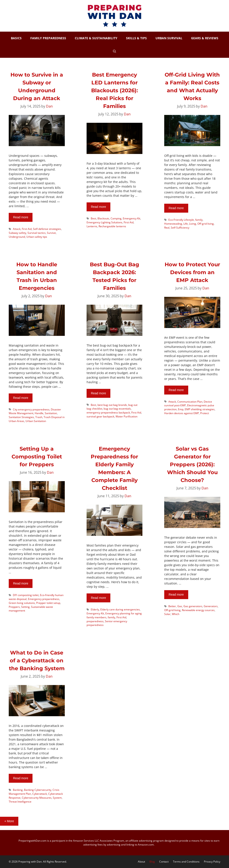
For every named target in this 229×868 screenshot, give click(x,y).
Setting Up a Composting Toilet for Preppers (37, 457)
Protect (205, 413)
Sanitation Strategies (21, 417)
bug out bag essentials (117, 408)
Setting (25, 607)
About (141, 862)
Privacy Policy (212, 862)
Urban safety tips (37, 237)
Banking (18, 790)
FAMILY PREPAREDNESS (48, 38)
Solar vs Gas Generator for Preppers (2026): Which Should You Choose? (192, 464)
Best (93, 218)
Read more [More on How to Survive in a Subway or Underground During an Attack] (21, 217)
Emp (181, 409)
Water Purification (126, 416)
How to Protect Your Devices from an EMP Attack (192, 272)
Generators (211, 606)
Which (176, 614)
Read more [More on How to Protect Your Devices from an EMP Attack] (176, 390)
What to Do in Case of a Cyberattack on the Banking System (37, 660)
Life (186, 224)
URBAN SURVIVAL (169, 38)
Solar (167, 614)
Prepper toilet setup (48, 603)
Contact (164, 862)
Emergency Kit (132, 218)
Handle (39, 413)
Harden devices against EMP (182, 413)
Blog (152, 862)
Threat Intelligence (20, 801)
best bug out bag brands (112, 405)
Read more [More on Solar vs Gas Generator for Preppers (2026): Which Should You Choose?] (176, 595)
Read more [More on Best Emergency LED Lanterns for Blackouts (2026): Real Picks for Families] (98, 207)
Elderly (95, 609)
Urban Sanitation (36, 421)
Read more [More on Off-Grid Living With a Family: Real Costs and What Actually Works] (176, 208)
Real (167, 227)
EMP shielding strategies (200, 409)
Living (193, 224)
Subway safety (17, 233)
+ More (9, 821)
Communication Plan (190, 402)
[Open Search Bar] (114, 51)
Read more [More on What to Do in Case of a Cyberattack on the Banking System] (21, 778)
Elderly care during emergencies (120, 609)
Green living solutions (22, 603)
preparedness (95, 621)
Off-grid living (206, 224)
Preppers (14, 607)
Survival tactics (37, 233)
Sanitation (51, 413)
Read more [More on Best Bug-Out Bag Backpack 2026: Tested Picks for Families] (98, 393)
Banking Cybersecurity (38, 790)
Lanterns (92, 226)
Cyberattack (40, 794)
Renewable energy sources (198, 610)
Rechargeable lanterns (112, 226)
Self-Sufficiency (180, 227)
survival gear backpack (100, 416)
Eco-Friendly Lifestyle (181, 220)
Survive (51, 233)
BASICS (16, 38)
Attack (17, 229)
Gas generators (193, 606)
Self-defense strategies (47, 229)
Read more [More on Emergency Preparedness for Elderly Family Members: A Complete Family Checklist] (98, 598)
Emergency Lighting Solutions (104, 222)
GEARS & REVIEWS (205, 38)
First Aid (27, 229)
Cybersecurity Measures (37, 798)
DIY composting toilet (26, 595)
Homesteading (173, 224)
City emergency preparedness (31, 409)
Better (172, 606)
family (199, 220)
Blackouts (103, 218)
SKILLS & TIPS (136, 38)
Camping (116, 218)
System (57, 798)
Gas (180, 606)
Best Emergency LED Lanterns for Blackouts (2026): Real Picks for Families (114, 90)
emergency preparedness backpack (108, 412)
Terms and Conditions (186, 862)
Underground (17, 237)
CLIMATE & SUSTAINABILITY (96, 38)
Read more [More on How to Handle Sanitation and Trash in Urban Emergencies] (21, 398)
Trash (39, 417)
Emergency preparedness (44, 599)
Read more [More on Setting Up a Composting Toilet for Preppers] (21, 583)
